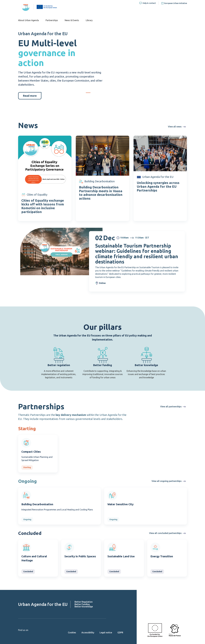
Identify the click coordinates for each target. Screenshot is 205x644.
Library (89, 20)
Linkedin (29, 634)
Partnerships (52, 20)
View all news (175, 127)
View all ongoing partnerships (167, 481)
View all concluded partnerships (165, 533)
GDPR (120, 633)
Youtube (20, 634)
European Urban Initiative (176, 3)
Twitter (25, 634)
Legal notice (106, 633)
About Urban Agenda (28, 20)
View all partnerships (171, 407)
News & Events (72, 20)
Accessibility (88, 633)
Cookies (72, 633)
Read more (30, 96)
